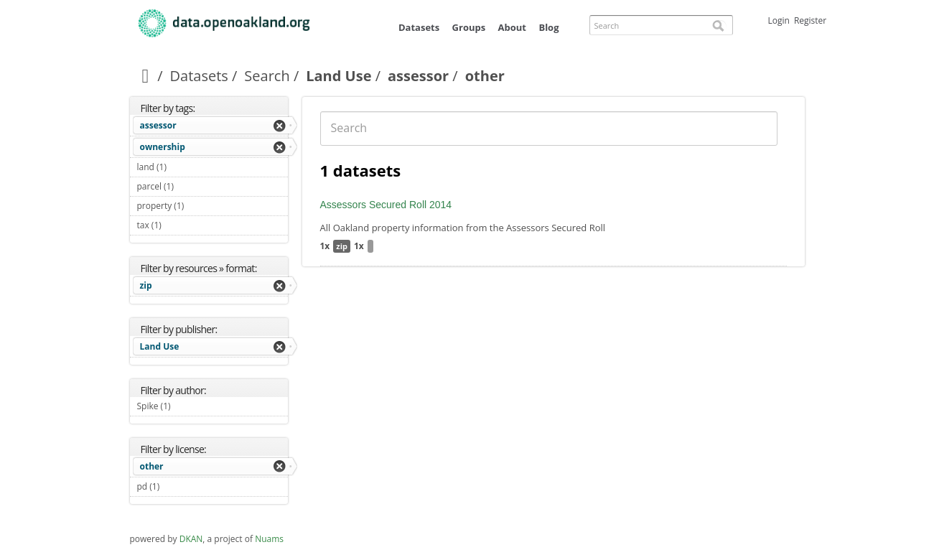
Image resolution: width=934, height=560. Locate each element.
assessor (418, 76)
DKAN (191, 539)
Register (810, 20)
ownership (163, 147)
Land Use (338, 76)
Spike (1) (188, 406)
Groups (469, 27)
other (152, 466)
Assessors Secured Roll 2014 (386, 205)
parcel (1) (191, 186)
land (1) (183, 167)
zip (146, 285)
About (512, 27)
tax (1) (178, 225)
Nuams (269, 539)
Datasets (419, 27)
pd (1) (177, 486)
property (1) (201, 206)
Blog (548, 27)
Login (779, 20)
